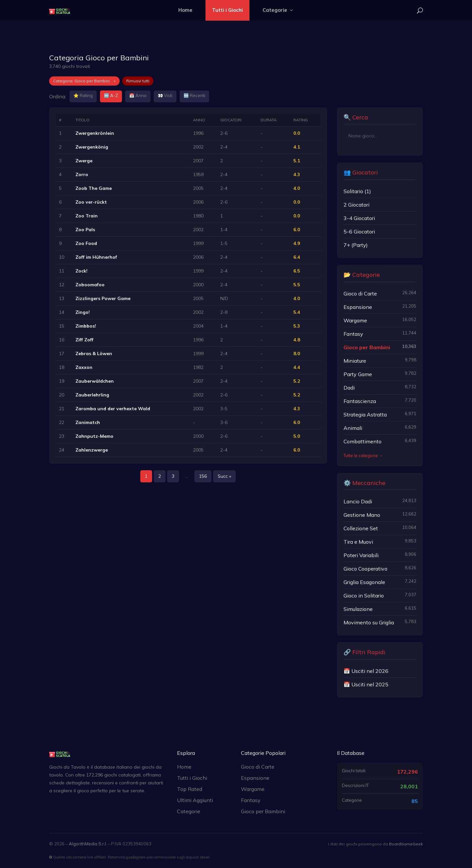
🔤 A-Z (111, 95)
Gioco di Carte (258, 767)
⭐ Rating (83, 95)
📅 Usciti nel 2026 (366, 671)
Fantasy (251, 800)
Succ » (224, 476)
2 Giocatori (356, 205)
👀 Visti (165, 95)
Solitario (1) (357, 191)
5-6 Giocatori (359, 232)
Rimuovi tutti (138, 81)
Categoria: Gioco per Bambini (84, 81)
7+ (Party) (356, 245)
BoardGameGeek (406, 844)
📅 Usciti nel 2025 (366, 684)
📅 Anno (138, 95)
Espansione (255, 778)
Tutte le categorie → (363, 455)
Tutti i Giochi (227, 10)
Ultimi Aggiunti (195, 800)
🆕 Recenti (194, 95)
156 (203, 476)
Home (185, 10)
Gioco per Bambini (263, 811)
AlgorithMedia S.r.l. (88, 844)
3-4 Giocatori (359, 218)
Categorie (278, 10)
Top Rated (190, 789)
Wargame (253, 789)
